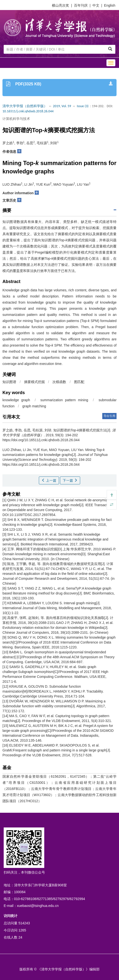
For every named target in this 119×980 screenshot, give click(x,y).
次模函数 (59, 382)
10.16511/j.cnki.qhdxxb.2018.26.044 (28, 111)
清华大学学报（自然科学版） (25, 106)
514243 (24, 923)
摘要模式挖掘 (34, 382)
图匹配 (79, 382)
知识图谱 (9, 382)
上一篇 (49, 480)
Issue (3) (83, 106)
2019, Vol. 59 (62, 106)
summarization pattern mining (64, 400)
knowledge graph (16, 400)
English (110, 5)
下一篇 (70, 480)
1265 (22, 930)
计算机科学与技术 (16, 119)
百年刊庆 (81, 5)
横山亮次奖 (60, 5)
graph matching (34, 406)
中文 (96, 5)
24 (20, 937)
